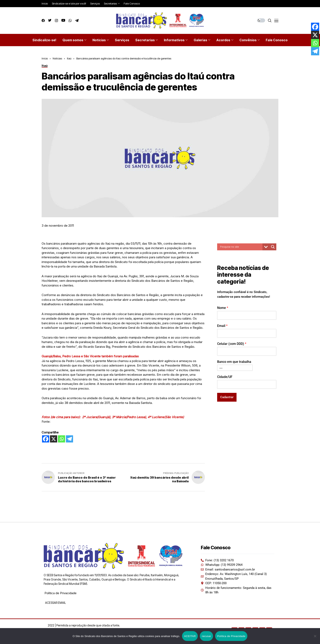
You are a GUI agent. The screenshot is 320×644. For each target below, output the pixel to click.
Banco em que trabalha (234, 362)
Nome (223, 308)
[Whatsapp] (62, 439)
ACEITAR (190, 636)
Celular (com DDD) (232, 344)
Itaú (69, 58)
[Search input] (241, 247)
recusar (206, 636)
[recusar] (315, 636)
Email (222, 326)
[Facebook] (46, 439)
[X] (54, 439)
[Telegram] (69, 439)
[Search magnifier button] (273, 247)
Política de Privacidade (61, 593)
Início (45, 58)
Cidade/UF (225, 377)
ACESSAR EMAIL (55, 603)
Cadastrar (227, 397)
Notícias (57, 58)
